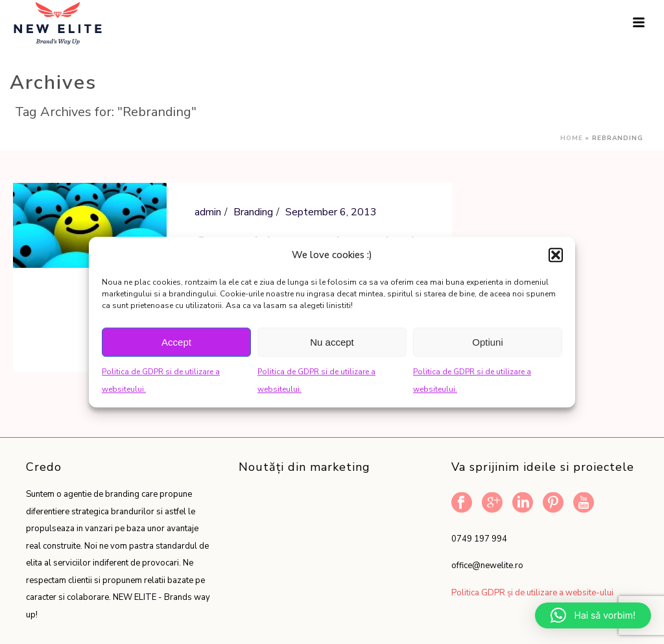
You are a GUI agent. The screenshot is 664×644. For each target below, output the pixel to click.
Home (572, 138)
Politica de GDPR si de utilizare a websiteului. (161, 380)
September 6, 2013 (331, 212)
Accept (176, 342)
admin (208, 212)
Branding (253, 212)
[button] (556, 255)
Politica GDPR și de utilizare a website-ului (532, 593)
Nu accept (332, 342)
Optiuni (488, 342)
